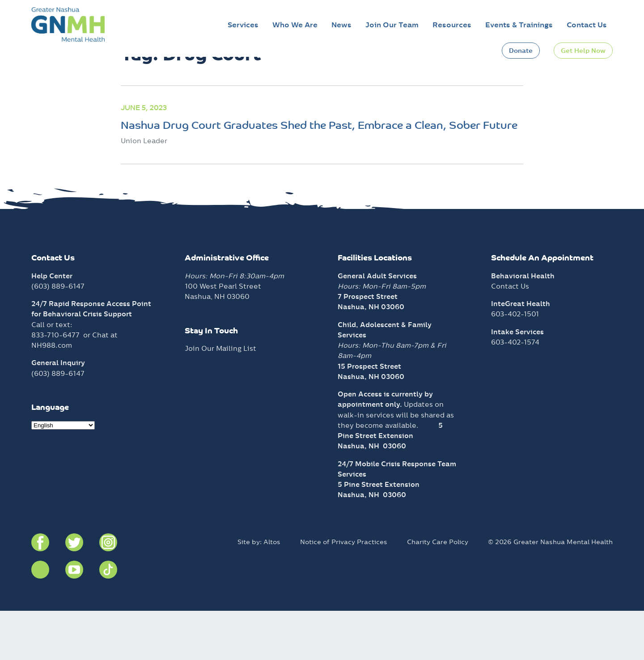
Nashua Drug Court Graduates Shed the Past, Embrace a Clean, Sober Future (319, 175)
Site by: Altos (259, 591)
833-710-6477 (55, 384)
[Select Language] (63, 475)
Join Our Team (392, 25)
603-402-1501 (515, 363)
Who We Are (295, 25)
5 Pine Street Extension (379, 534)
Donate (521, 51)
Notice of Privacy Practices (344, 591)
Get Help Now (583, 51)
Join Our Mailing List (220, 398)
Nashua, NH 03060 (372, 495)
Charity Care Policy (438, 591)
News (341, 25)
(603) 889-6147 (58, 335)
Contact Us (587, 25)
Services (243, 25)
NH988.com (52, 394)
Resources (452, 25)
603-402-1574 (515, 391)
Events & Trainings (519, 25)
